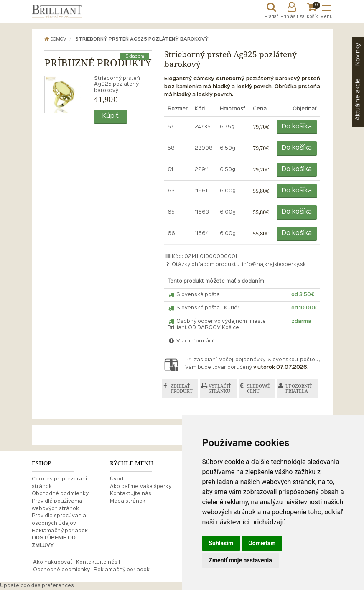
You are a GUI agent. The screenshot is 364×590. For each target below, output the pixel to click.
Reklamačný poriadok (60, 531)
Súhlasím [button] (221, 543)
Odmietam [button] (262, 543)
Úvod (117, 479)
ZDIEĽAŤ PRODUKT (182, 389)
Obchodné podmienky (60, 494)
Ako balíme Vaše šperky (141, 487)
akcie (358, 99)
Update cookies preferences (37, 586)
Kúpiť (111, 116)
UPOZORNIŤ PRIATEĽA (299, 389)
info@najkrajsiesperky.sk (274, 265)
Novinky (358, 54)
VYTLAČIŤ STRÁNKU (220, 389)
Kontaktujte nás (131, 494)
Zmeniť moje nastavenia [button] (241, 560)
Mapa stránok (128, 501)
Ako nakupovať (53, 562)
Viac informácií (191, 341)
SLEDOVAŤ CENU (259, 389)
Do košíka (297, 127)
